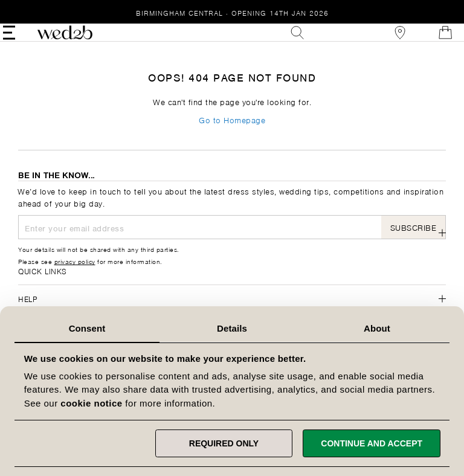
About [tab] (377, 328)
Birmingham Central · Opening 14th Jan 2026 (232, 12)
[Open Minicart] (430, 41)
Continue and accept (372, 443)
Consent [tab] (87, 328)
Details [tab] (232, 328)
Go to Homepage (232, 137)
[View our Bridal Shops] (385, 41)
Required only (224, 443)
